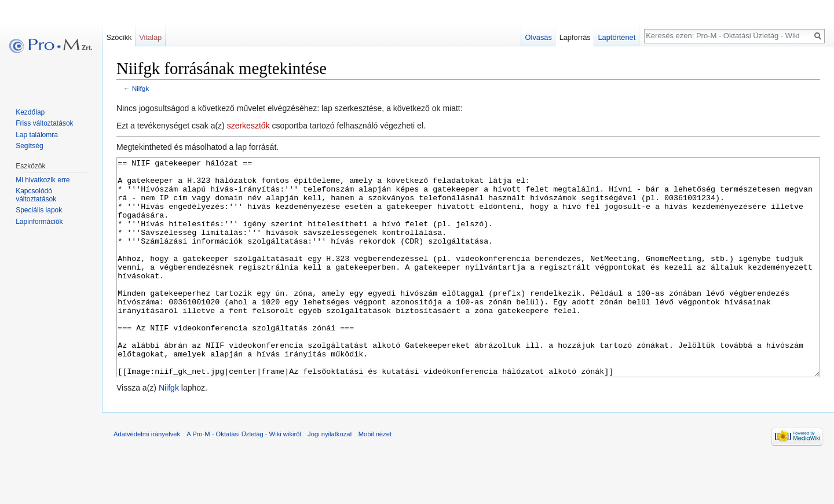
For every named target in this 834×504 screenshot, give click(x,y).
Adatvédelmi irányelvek (147, 477)
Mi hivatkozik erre (43, 180)
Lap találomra (37, 135)
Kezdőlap (30, 112)
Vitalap (150, 37)
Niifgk (140, 88)
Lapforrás (575, 37)
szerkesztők (248, 126)
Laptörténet (617, 37)
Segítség (29, 146)
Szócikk (119, 37)
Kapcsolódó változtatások (36, 195)
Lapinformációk (39, 222)
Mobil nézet (375, 477)
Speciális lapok (39, 210)
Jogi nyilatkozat (330, 477)
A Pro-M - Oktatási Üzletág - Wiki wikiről (244, 477)
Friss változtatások (44, 123)
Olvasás (539, 37)
